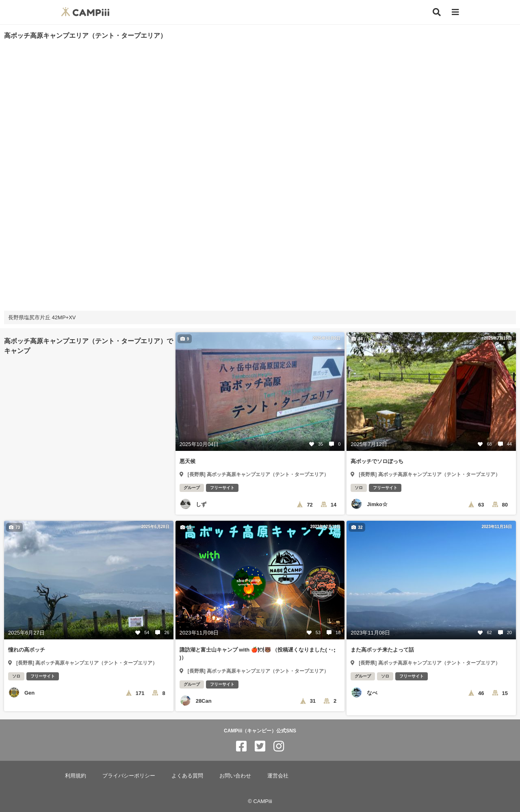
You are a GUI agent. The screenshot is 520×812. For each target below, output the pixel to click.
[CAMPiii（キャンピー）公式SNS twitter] (260, 746)
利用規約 (76, 776)
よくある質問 (187, 776)
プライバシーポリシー (129, 776)
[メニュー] (455, 12)
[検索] (437, 12)
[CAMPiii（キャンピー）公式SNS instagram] (279, 746)
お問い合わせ (235, 776)
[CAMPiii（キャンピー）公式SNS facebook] (241, 746)
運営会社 (278, 776)
